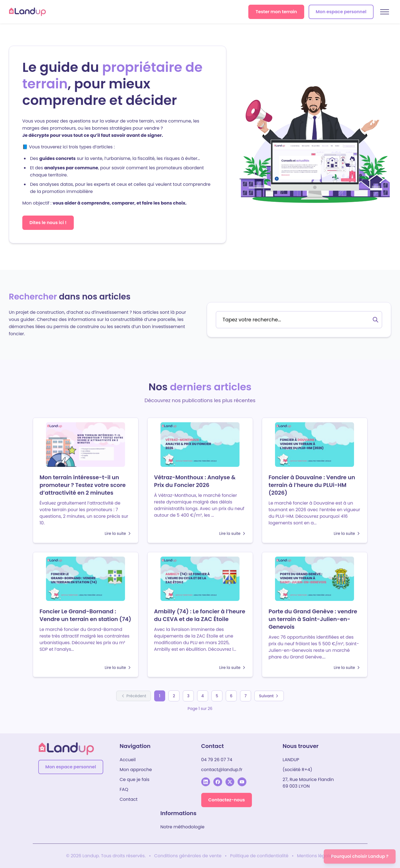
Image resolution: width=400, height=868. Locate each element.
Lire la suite (118, 532)
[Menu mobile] (385, 12)
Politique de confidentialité (259, 856)
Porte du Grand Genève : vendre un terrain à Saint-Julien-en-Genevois (313, 617)
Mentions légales (316, 856)
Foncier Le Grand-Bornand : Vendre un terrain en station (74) (85, 614)
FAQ (124, 789)
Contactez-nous (227, 800)
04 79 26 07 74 (217, 760)
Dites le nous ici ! (48, 223)
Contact (129, 799)
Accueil (128, 760)
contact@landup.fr (222, 770)
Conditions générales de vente (188, 856)
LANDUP (291, 760)
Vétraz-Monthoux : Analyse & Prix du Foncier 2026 (195, 480)
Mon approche (136, 770)
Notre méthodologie (183, 827)
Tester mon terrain (276, 12)
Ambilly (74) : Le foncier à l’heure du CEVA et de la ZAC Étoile (200, 614)
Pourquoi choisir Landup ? (360, 856)
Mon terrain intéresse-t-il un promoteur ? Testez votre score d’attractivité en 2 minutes (83, 483)
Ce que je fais (135, 779)
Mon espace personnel (341, 12)
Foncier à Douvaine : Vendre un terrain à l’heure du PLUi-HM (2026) (312, 483)
